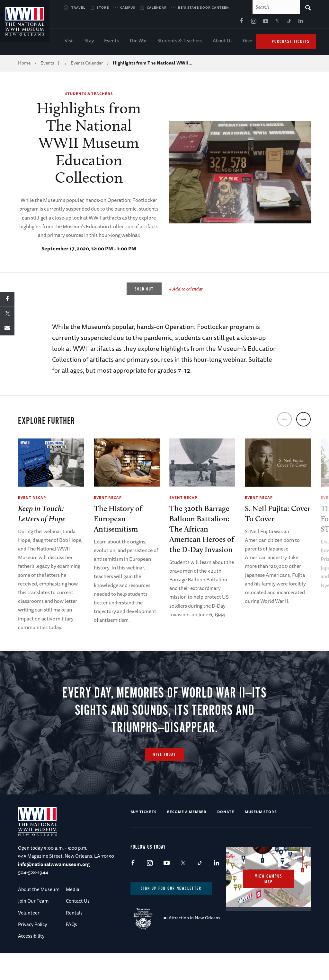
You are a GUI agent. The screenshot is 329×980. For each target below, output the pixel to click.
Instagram (191, 23)
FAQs (71, 927)
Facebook (180, 23)
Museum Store (261, 814)
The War (138, 42)
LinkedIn (239, 23)
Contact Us (78, 903)
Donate (226, 814)
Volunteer (29, 915)
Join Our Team (33, 903)
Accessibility (31, 938)
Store (103, 7)
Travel (78, 7)
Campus (128, 7)
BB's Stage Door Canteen (204, 7)
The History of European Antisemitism (118, 520)
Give (248, 42)
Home (24, 64)
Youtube (203, 23)
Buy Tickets (143, 814)
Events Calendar (87, 64)
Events (111, 42)
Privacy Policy (32, 927)
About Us (223, 42)
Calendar (157, 7)
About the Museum (39, 892)
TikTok (227, 23)
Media (73, 892)
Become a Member (187, 814)
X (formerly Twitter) (215, 23)
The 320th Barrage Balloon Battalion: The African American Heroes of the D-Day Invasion (202, 530)
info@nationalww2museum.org (54, 867)
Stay (89, 42)
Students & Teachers (180, 42)
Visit (69, 42)
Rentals (74, 915)
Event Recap (32, 499)
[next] (303, 421)
